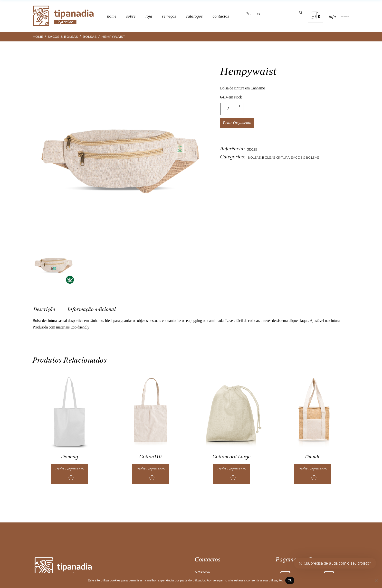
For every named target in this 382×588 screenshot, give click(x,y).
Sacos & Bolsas (305, 157)
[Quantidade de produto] (228, 109)
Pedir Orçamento (237, 123)
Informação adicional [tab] (92, 309)
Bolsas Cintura (276, 157)
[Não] (376, 580)
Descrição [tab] (44, 309)
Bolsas (254, 157)
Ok (290, 580)
